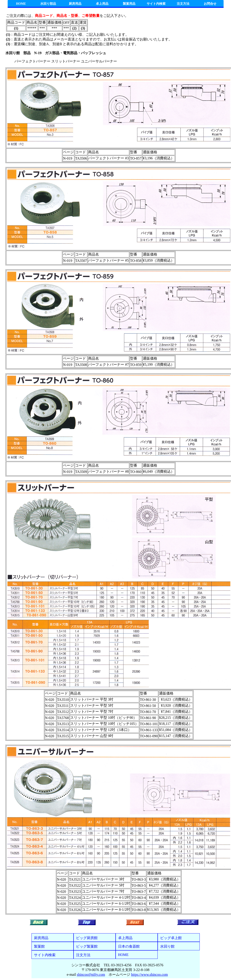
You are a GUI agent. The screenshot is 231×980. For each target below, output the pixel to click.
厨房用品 (75, 4)
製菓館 (39, 946)
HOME (21, 4)
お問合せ (210, 4)
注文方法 (183, 4)
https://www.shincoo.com (149, 974)
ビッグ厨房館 (87, 938)
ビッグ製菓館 (87, 946)
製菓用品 (129, 4)
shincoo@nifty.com (91, 974)
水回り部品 (48, 4)
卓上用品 (102, 4)
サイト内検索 (156, 4)
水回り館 (167, 946)
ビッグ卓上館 (171, 938)
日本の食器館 (129, 946)
